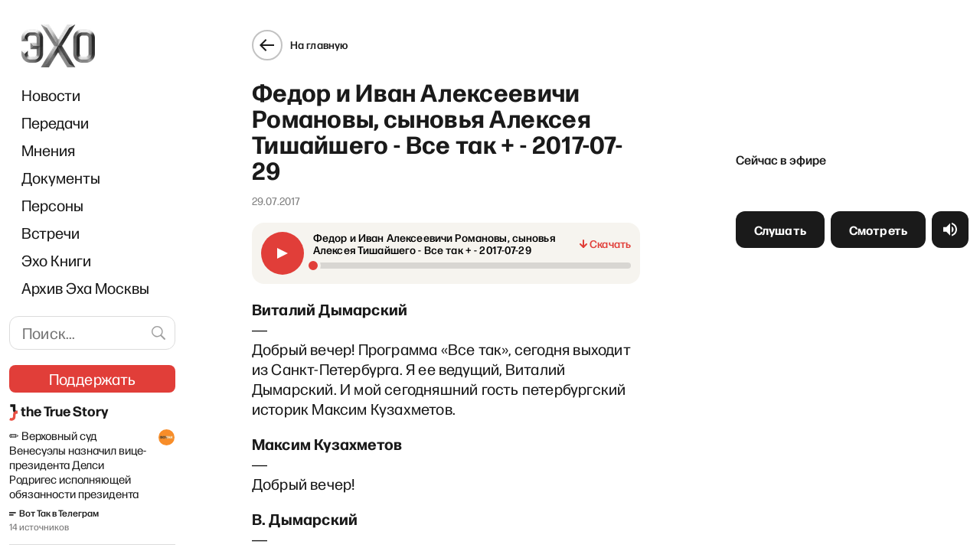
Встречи (51, 233)
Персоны (52, 205)
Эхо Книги (56, 260)
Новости (51, 95)
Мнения (48, 150)
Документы (61, 178)
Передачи (55, 122)
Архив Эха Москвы (85, 288)
